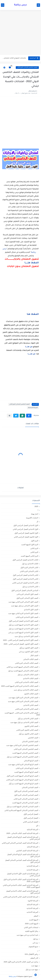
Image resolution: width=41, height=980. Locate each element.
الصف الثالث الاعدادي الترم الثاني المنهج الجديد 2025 (20, 686)
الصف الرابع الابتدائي (31, 761)
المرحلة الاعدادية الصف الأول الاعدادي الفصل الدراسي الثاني (23, 875)
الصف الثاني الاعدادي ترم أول (28, 718)
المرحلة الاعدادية (32, 870)
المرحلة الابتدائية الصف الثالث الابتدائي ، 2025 (22, 833)
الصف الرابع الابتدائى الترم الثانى (27, 768)
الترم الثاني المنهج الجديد (29, 556)
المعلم (36, 916)
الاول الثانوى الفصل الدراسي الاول (26, 533)
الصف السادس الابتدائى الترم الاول (26, 795)
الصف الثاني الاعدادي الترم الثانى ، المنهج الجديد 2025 (22, 714)
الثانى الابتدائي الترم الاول (29, 567)
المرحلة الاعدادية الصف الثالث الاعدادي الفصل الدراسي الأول (23, 892)
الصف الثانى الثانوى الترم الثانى (27, 730)
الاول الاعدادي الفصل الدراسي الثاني (25, 529)
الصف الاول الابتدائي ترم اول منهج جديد (25, 606)
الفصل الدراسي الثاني (31, 822)
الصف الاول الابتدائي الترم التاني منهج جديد (23, 602)
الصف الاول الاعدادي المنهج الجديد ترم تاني (23, 632)
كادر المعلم (34, 958)
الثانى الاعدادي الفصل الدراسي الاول (25, 575)
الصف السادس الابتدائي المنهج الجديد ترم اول (22, 806)
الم (37, 826)
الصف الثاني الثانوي (31, 726)
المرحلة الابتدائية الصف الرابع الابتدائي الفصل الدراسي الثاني (24, 838)
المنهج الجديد (34, 920)
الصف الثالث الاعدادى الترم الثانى (26, 682)
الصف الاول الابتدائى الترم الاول (27, 598)
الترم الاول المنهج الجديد (30, 544)
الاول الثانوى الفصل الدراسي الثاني (26, 537)
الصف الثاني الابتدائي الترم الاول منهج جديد (23, 698)
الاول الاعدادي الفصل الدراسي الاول (26, 525)
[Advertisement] (20, 33)
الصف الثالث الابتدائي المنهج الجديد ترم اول (23, 671)
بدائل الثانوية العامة (32, 931)
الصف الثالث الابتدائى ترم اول (28, 675)
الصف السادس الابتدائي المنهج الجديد (25, 803)
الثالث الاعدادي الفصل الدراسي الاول (25, 560)
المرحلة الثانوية (33, 901)
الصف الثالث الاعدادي (31, 678)
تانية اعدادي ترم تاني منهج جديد (27, 935)
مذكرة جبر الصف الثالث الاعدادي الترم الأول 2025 (21, 962)
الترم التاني (34, 548)
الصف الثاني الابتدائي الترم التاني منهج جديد (23, 701)
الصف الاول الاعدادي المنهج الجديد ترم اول (23, 629)
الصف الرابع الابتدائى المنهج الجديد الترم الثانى (22, 780)
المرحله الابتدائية (33, 904)
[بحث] (3, 5)
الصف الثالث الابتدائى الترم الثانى (27, 663)
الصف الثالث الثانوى (31, 694)
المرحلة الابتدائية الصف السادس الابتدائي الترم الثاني (20, 843)
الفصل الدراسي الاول (31, 818)
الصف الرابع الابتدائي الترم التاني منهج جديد (23, 764)
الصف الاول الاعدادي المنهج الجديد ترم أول (23, 625)
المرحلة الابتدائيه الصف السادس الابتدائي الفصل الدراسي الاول (23, 861)
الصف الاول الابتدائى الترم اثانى (27, 594)
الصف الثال (34, 655)
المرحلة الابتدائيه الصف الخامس (27, 851)
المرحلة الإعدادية (32, 866)
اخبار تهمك (34, 514)
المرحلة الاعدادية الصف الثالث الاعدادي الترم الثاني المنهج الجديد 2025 (21, 886)
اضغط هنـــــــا (32, 263)
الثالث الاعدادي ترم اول (30, 564)
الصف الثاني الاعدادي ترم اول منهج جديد (24, 722)
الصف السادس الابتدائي (30, 787)
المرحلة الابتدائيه (33, 847)
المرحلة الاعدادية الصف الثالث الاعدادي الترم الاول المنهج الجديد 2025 (22, 880)
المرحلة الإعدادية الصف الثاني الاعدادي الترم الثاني (21, 897)
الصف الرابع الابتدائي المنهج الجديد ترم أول (23, 784)
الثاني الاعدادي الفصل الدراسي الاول (25, 579)
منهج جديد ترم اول (32, 969)
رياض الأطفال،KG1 (31, 954)
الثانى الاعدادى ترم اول (30, 587)
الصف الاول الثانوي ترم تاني (29, 652)
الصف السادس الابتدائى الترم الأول (26, 791)
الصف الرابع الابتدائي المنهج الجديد (26, 772)
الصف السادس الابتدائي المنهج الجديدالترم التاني (21, 810)
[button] (29, 416)
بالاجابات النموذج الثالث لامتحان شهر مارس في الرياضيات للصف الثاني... (14, 58)
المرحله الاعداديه (32, 912)
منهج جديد (35, 966)
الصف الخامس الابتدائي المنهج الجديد (25, 753)
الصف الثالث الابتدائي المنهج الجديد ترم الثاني (22, 667)
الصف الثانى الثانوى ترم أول (28, 734)
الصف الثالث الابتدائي (31, 659)
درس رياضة (20, 5)
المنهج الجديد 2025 (32, 924)
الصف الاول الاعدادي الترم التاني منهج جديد (23, 613)
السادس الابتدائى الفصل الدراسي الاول (25, 590)
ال (37, 522)
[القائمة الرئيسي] (38, 5)
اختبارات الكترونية (32, 518)
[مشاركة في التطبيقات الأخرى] (9, 416)
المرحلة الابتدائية (33, 408)
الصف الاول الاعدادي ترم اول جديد (26, 636)
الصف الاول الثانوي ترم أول (29, 648)
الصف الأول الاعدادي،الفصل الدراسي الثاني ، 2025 (21, 640)
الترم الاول (35, 541)
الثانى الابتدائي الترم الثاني (29, 571)
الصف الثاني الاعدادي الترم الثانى (27, 709)
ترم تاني (35, 943)
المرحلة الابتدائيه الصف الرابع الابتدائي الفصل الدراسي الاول (24, 855)
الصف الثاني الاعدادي (31, 705)
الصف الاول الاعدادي (31, 610)
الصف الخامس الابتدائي (30, 741)
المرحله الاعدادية (32, 908)
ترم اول (36, 939)
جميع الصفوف (33, 946)
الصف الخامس (33, 738)
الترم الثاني (34, 552)
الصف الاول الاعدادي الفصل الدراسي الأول (23, 621)
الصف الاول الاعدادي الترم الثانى (27, 617)
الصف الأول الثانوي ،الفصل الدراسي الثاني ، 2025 (21, 644)
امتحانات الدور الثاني (31, 927)
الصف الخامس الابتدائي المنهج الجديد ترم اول (22, 757)
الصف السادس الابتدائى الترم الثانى (26, 799)
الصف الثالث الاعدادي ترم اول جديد (26, 690)
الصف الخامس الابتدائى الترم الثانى (27, 67)
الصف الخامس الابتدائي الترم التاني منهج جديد (22, 745)
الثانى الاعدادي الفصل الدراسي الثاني (25, 583)
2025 (36, 506)
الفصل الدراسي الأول (31, 814)
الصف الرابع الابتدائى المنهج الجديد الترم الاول (22, 776)
